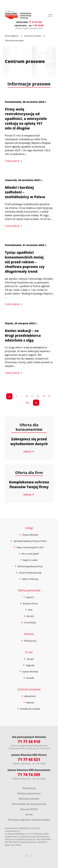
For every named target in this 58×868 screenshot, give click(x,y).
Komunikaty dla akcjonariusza (29, 804)
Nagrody (30, 665)
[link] (9, 396)
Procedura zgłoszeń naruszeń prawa (29, 820)
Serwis (29, 814)
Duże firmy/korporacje (30, 573)
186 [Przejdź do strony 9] (27, 403)
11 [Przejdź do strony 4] (32, 396)
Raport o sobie (30, 560)
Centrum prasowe (33, 36)
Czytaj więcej (12, 161)
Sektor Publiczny (30, 579)
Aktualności (30, 696)
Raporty (30, 702)
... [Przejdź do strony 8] (21, 403)
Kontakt (30, 678)
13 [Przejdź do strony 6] (43, 396)
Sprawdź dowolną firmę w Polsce (30, 541)
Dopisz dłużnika (30, 535)
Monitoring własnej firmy (30, 566)
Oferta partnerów (29, 590)
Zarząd (30, 659)
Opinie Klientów (30, 672)
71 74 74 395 (29, 775)
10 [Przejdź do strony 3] (27, 396)
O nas (29, 652)
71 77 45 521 (29, 759)
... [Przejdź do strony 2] (21, 396)
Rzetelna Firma (30, 604)
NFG (30, 610)
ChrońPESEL (30, 623)
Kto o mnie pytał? (30, 554)
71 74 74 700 (35, 22)
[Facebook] (27, 856)
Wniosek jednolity (29, 799)
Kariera (29, 634)
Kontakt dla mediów (30, 709)
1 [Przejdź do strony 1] (17, 396)
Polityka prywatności (29, 793)
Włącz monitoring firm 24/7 (30, 547)
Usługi (29, 528)
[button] (50, 15)
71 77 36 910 (29, 742)
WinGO (30, 616)
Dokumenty (29, 788)
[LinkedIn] (31, 856)
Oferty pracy (30, 641)
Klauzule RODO (29, 809)
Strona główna (12, 36)
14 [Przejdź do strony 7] (49, 396)
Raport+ (30, 597)
